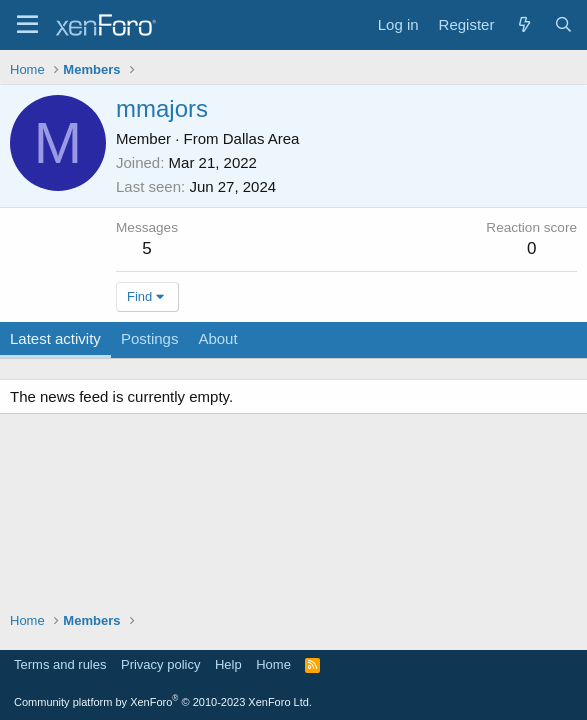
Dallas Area (261, 138)
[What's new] (523, 24)
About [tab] (217, 338)
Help (228, 664)
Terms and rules (60, 664)
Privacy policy (160, 664)
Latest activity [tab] (55, 338)
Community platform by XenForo (163, 702)
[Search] (563, 24)
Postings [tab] (150, 338)
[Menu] (27, 25)
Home (273, 664)
